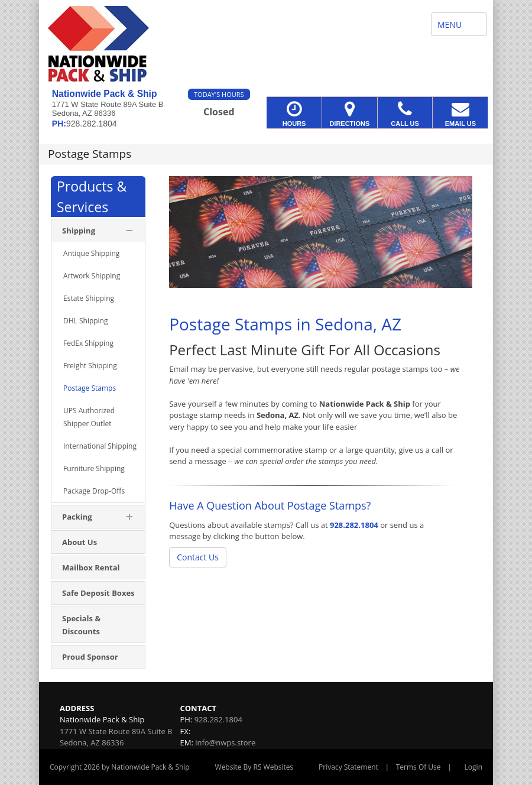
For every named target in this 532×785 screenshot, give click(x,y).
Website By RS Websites (254, 767)
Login (473, 767)
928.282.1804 (354, 525)
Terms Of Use (419, 767)
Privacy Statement (348, 767)
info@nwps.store (225, 742)
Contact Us (198, 557)
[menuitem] (98, 254)
